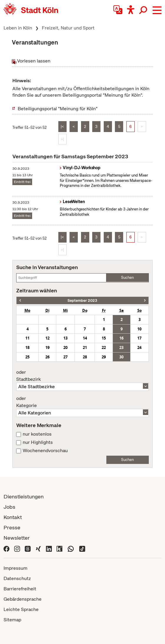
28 (85, 357)
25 (27, 357)
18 (27, 347)
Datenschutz (17, 578)
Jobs (9, 507)
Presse (12, 527)
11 (27, 338)
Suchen (127, 277)
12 (47, 338)
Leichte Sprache (21, 609)
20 (65, 347)
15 (104, 338)
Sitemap (12, 620)
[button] (157, 10)
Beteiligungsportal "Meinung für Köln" (58, 109)
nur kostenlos (37, 434)
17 (139, 338)
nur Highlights (38, 442)
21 (85, 347)
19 (47, 347)
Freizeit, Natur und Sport (68, 28)
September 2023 (82, 300)
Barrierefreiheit (20, 589)
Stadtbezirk (82, 376)
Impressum (15, 568)
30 (121, 357)
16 (121, 338)
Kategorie (82, 402)
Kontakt (13, 517)
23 (121, 347)
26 (47, 357)
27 (65, 357)
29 (104, 357)
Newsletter (17, 538)
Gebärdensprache (23, 599)
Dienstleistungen (24, 496)
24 (139, 347)
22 (104, 347)
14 (85, 338)
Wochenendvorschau (45, 451)
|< (62, 127)
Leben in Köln (18, 28)
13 (65, 338)
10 (139, 329)
